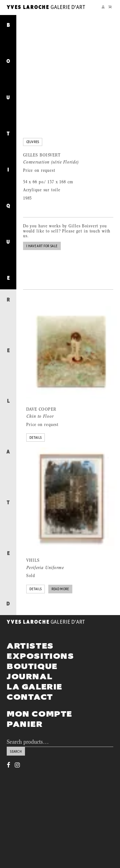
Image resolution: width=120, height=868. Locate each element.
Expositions (40, 641)
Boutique (32, 651)
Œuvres (33, 127)
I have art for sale (42, 231)
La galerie (35, 672)
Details (36, 423)
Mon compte (40, 698)
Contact (30, 682)
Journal (30, 661)
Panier (25, 709)
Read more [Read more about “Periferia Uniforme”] (60, 574)
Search (16, 736)
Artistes (30, 630)
